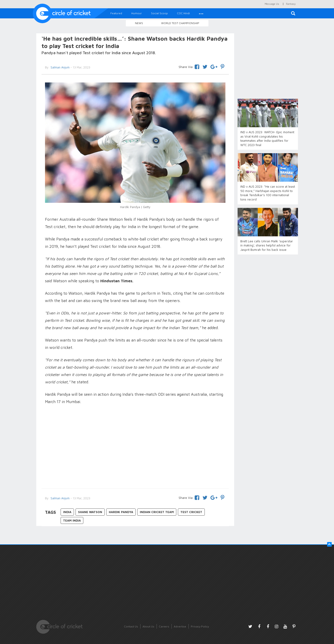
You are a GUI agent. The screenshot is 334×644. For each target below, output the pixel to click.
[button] (201, 13)
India (67, 512)
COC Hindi (183, 13)
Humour (137, 13)
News (139, 23)
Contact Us (131, 626)
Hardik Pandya (121, 512)
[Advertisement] (135, 447)
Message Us (272, 4)
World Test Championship (180, 23)
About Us (148, 626)
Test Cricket (191, 512)
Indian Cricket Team (157, 512)
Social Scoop (159, 13)
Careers (164, 626)
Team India (72, 520)
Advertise (180, 626)
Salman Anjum (60, 67)
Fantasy (291, 4)
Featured (116, 13)
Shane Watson (90, 512)
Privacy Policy (200, 626)
